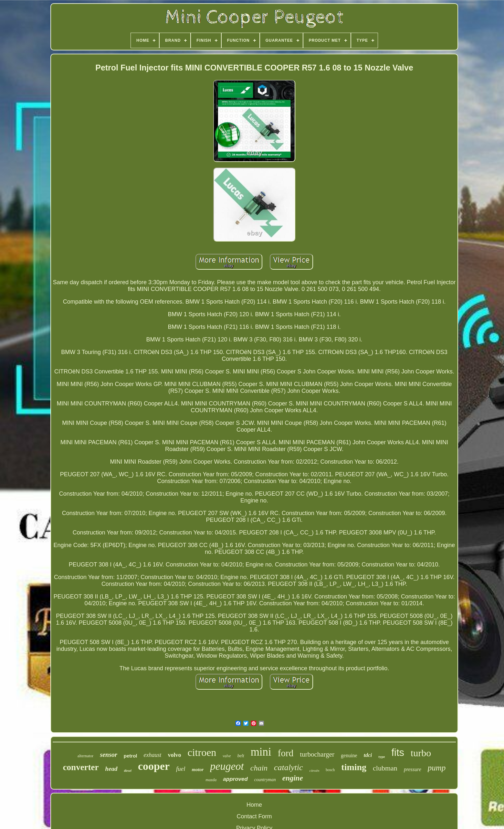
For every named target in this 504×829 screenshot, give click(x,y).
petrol (131, 756)
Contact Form (254, 816)
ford (286, 753)
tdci (368, 755)
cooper (154, 766)
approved (235, 779)
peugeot (227, 766)
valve (227, 756)
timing (354, 767)
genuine (349, 755)
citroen (202, 752)
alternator (86, 756)
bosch (330, 770)
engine (293, 778)
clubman (385, 768)
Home (254, 805)
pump (437, 768)
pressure (413, 769)
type (382, 757)
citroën (315, 770)
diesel (128, 771)
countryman (265, 780)
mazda (211, 780)
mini (261, 752)
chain (259, 768)
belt (241, 756)
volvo (174, 755)
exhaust (152, 755)
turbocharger (317, 754)
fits (398, 753)
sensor (108, 755)
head (111, 769)
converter (81, 767)
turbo (421, 753)
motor (198, 770)
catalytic (289, 767)
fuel (181, 769)
